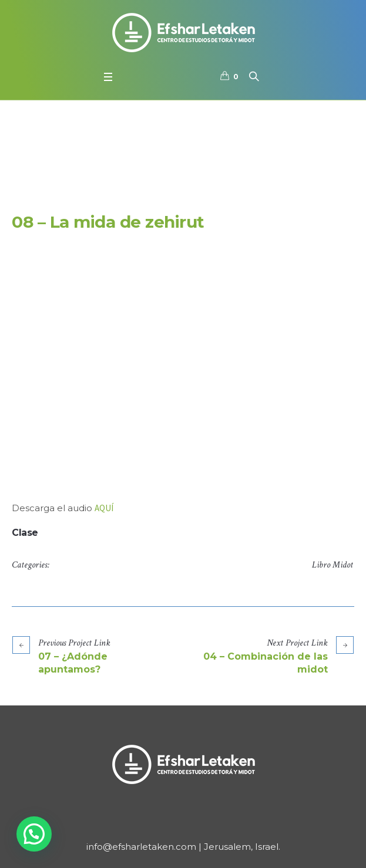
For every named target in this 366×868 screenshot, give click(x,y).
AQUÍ (104, 508)
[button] (34, 834)
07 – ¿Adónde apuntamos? (73, 663)
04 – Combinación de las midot (266, 663)
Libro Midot (333, 565)
